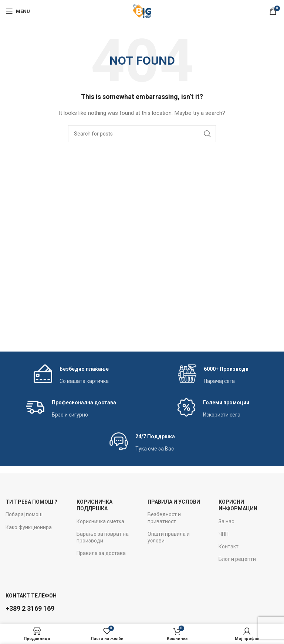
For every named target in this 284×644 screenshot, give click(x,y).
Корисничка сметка (100, 521)
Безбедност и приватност (164, 518)
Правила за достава (101, 553)
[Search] (142, 134)
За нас (226, 521)
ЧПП (224, 534)
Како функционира (29, 527)
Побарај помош (24, 514)
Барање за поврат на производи (103, 537)
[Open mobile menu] (18, 11)
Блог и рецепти (237, 559)
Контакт (229, 547)
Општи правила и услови (169, 537)
